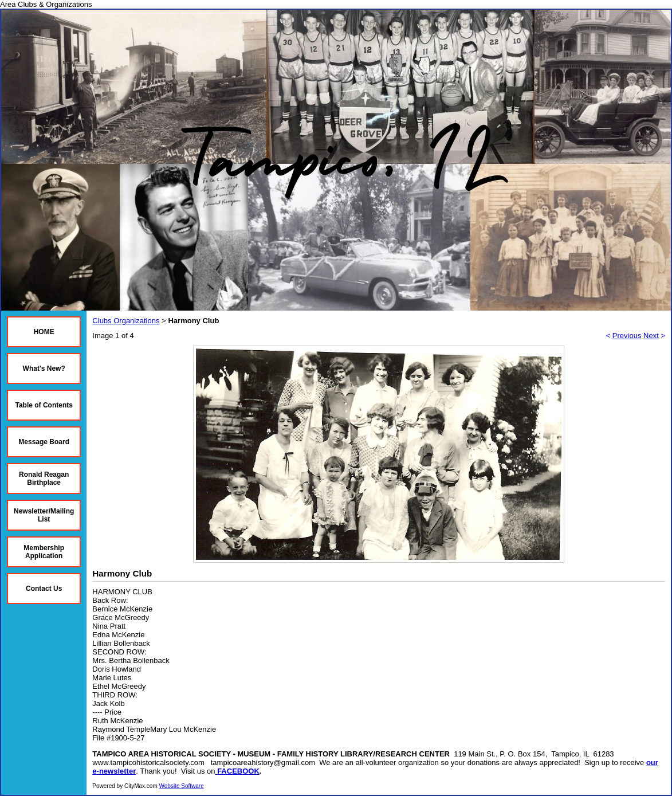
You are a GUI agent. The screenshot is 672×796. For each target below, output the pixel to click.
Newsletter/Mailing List (44, 515)
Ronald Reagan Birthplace (44, 479)
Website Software (182, 786)
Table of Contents (44, 405)
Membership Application (44, 552)
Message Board (44, 442)
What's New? (44, 368)
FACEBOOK (238, 771)
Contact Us (44, 589)
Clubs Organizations (126, 321)
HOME (44, 332)
